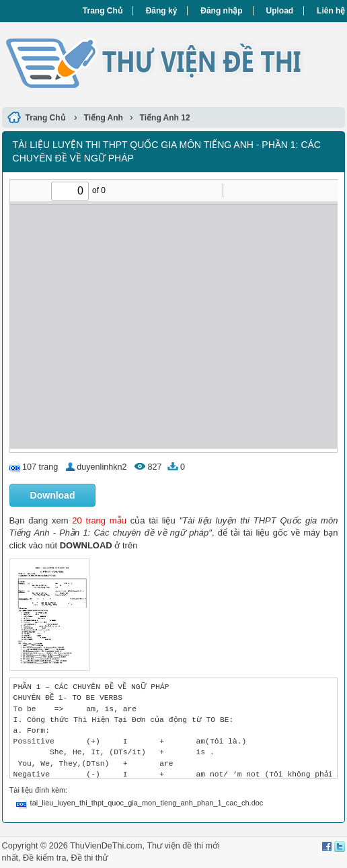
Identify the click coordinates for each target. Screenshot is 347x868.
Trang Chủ (103, 11)
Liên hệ (331, 11)
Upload (280, 11)
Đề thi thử (89, 858)
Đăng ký (162, 11)
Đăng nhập (221, 11)
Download (53, 495)
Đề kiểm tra (44, 858)
